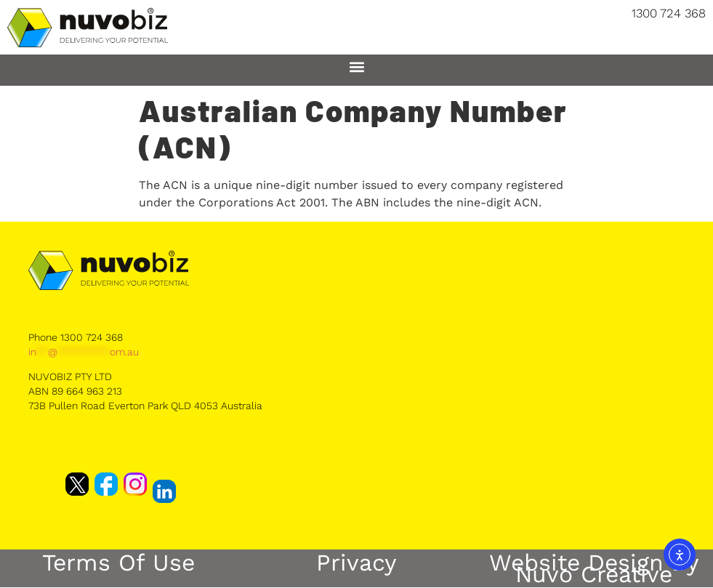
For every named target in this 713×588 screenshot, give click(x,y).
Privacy (356, 563)
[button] (356, 67)
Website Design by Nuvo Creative (594, 568)
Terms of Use (118, 563)
